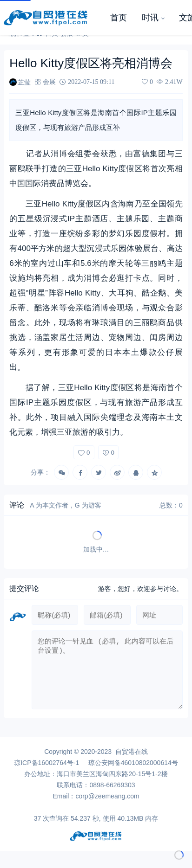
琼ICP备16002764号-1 (46, 770)
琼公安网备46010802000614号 (133, 770)
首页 (119, 18)
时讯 (150, 18)
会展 (49, 82)
